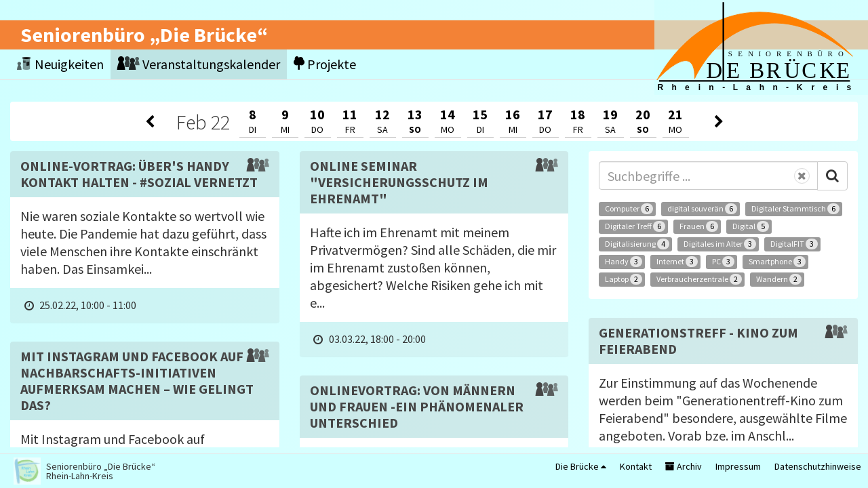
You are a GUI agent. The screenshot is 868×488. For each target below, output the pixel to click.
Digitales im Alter (720, 244)
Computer (629, 209)
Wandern (779, 279)
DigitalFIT (794, 244)
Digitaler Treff (635, 226)
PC (723, 262)
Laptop (624, 279)
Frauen (699, 226)
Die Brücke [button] (581, 466)
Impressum (738, 466)
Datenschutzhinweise (818, 466)
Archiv (684, 466)
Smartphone (777, 262)
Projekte (325, 64)
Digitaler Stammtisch (795, 209)
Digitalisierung (637, 244)
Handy (624, 262)
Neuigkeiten (60, 64)
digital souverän (702, 209)
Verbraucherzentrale (699, 279)
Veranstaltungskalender (199, 64)
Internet (677, 262)
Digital (751, 226)
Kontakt (636, 466)
